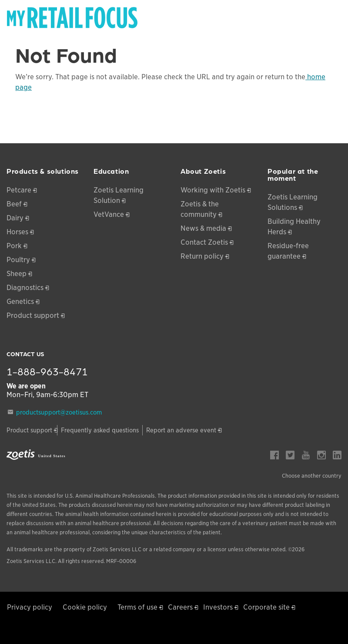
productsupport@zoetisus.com (59, 412)
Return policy (202, 256)
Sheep (17, 274)
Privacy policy (30, 607)
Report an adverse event (181, 430)
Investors (218, 607)
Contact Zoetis (204, 242)
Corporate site (266, 607)
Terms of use (137, 607)
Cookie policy (85, 607)
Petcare (19, 190)
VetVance (109, 214)
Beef (14, 204)
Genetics (20, 302)
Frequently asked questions (100, 430)
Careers (180, 607)
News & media (203, 228)
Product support (33, 315)
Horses (17, 232)
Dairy (15, 218)
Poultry (18, 260)
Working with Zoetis (213, 190)
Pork (14, 246)
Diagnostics (25, 288)
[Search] (335, 15)
